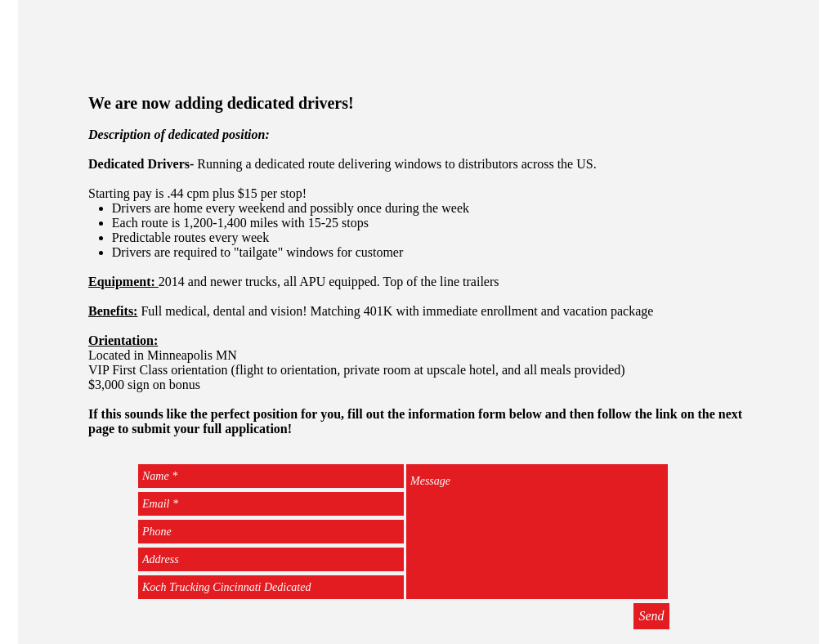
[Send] (651, 616)
